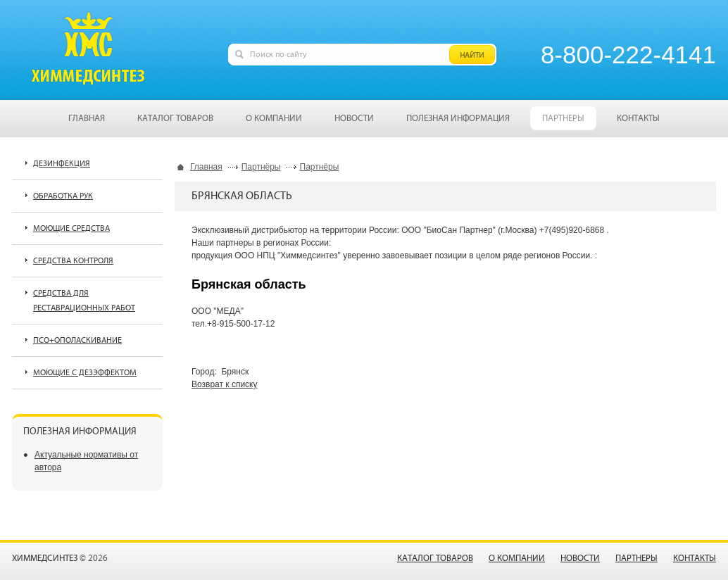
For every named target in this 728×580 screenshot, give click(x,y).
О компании (517, 559)
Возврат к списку (225, 384)
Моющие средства (71, 228)
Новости (580, 559)
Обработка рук (63, 196)
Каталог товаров (435, 559)
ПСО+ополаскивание (77, 340)
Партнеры (636, 559)
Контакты (695, 559)
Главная (206, 167)
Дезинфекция (62, 164)
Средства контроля (73, 261)
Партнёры (261, 167)
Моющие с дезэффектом (85, 373)
